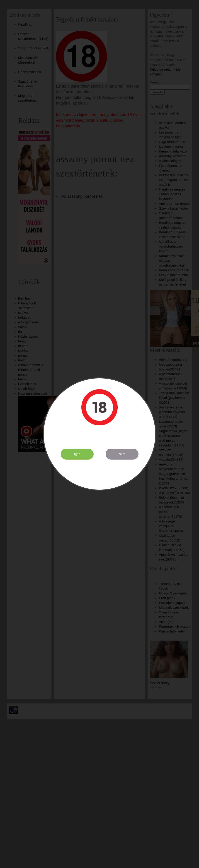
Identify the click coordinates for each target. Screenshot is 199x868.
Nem (122, 454)
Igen (77, 454)
